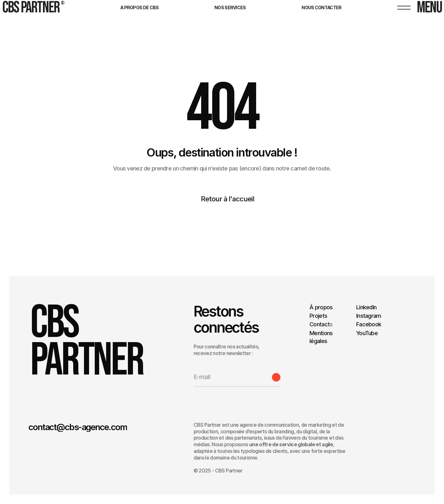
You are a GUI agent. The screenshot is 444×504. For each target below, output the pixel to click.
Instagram (369, 316)
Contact (320, 324)
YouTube (367, 333)
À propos (321, 307)
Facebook (369, 324)
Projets (318, 316)
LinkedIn (366, 307)
